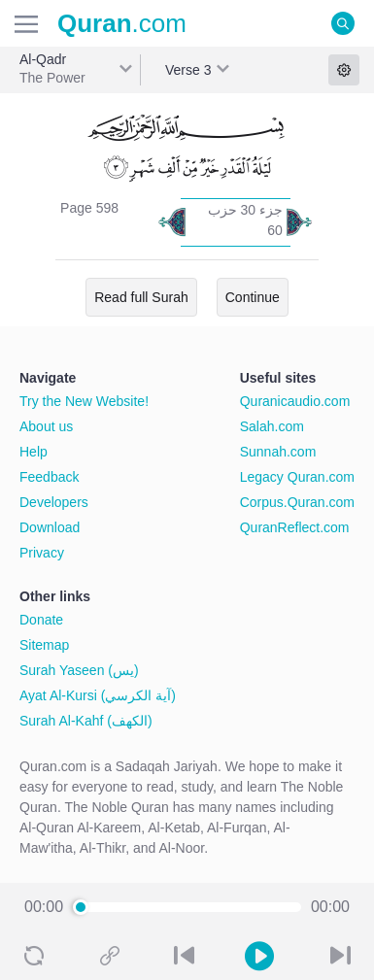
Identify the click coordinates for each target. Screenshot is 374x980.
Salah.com (272, 426)
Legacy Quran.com (297, 477)
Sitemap (44, 645)
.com (122, 23)
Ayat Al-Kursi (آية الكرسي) (98, 695)
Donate (41, 620)
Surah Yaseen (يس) (79, 670)
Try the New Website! (84, 401)
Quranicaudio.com (295, 401)
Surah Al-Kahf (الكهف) (86, 721)
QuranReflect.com (295, 527)
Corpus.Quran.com (297, 502)
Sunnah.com (278, 452)
